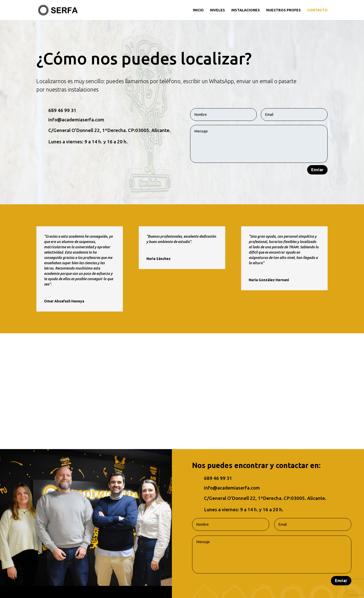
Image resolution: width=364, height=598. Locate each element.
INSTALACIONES (246, 10)
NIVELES (218, 10)
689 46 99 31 (62, 110)
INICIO (198, 10)
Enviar (317, 170)
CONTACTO (317, 10)
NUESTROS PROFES (283, 10)
